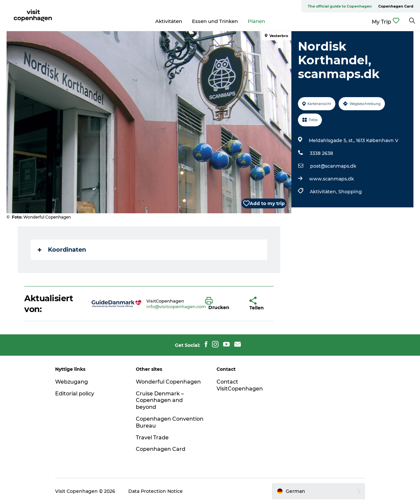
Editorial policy (75, 394)
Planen (256, 21)
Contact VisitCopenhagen (240, 385)
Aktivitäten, (324, 192)
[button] (222, 304)
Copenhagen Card (396, 6)
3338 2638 (321, 153)
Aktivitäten (169, 21)
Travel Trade (152, 438)
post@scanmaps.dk (333, 166)
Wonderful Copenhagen (168, 382)
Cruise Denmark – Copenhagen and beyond (160, 400)
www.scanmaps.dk (332, 179)
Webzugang (72, 382)
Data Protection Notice (156, 491)
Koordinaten (62, 250)
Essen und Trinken (215, 21)
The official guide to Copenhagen (340, 6)
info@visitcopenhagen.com (176, 306)
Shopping (350, 192)
